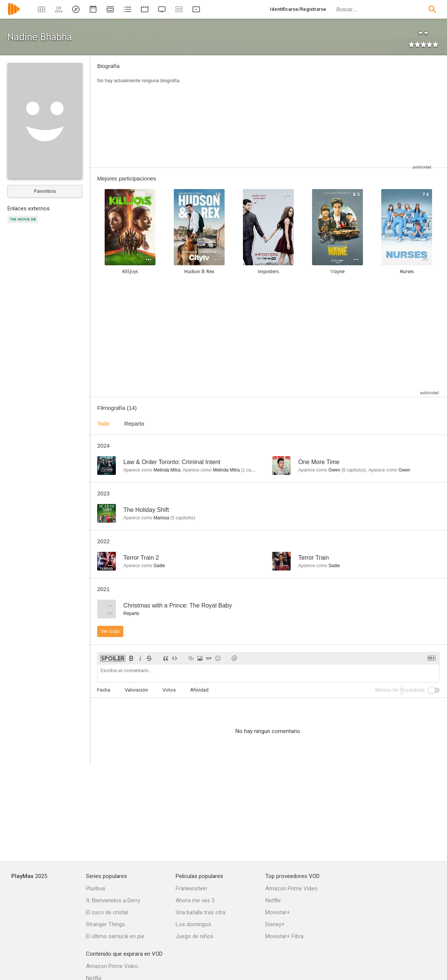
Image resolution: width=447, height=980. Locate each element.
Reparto (134, 423)
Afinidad (199, 690)
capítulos (354, 470)
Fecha (104, 690)
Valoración (136, 690)
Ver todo (110, 631)
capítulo (252, 470)
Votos (169, 690)
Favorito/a (45, 191)
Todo (103, 423)
